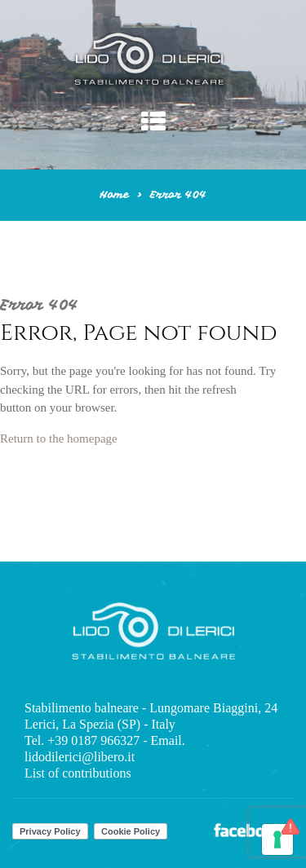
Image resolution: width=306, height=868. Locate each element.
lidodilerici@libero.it (80, 757)
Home (114, 195)
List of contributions (78, 773)
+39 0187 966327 (93, 740)
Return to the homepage (59, 438)
